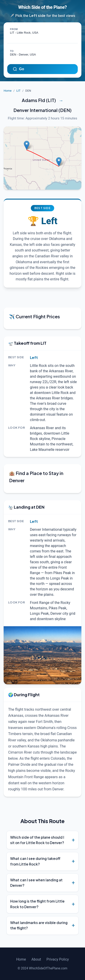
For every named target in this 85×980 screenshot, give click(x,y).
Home (8, 91)
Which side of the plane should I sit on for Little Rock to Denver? (37, 840)
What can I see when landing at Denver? (36, 883)
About (36, 959)
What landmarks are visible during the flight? (39, 925)
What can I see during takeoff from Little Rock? (35, 861)
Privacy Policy (58, 959)
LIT (18, 91)
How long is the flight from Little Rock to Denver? (37, 904)
